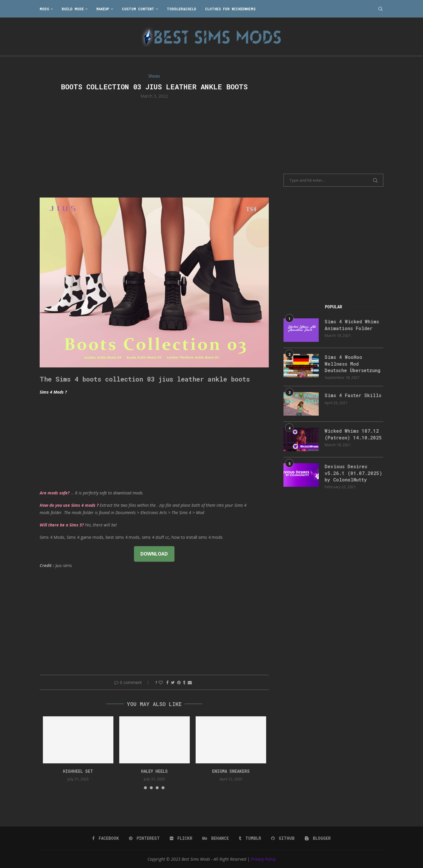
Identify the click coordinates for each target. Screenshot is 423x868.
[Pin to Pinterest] (179, 682)
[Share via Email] (190, 682)
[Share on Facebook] (167, 682)
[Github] (283, 838)
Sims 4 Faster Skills (353, 395)
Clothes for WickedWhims (230, 9)
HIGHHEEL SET (78, 771)
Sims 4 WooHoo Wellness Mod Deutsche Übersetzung (352, 364)
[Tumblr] (250, 838)
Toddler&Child (182, 9)
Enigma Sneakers (231, 771)
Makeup (103, 9)
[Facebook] (106, 838)
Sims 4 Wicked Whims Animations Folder (352, 325)
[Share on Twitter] (173, 682)
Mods (44, 9)
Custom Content (138, 9)
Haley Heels (154, 771)
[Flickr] (181, 838)
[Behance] (216, 838)
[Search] (380, 9)
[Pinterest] (144, 838)
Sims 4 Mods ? (53, 392)
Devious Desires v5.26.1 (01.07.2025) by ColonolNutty (353, 473)
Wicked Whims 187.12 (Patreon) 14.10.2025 (353, 434)
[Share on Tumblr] (184, 682)
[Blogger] (318, 838)
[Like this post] (161, 682)
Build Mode (73, 9)
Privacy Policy (263, 859)
